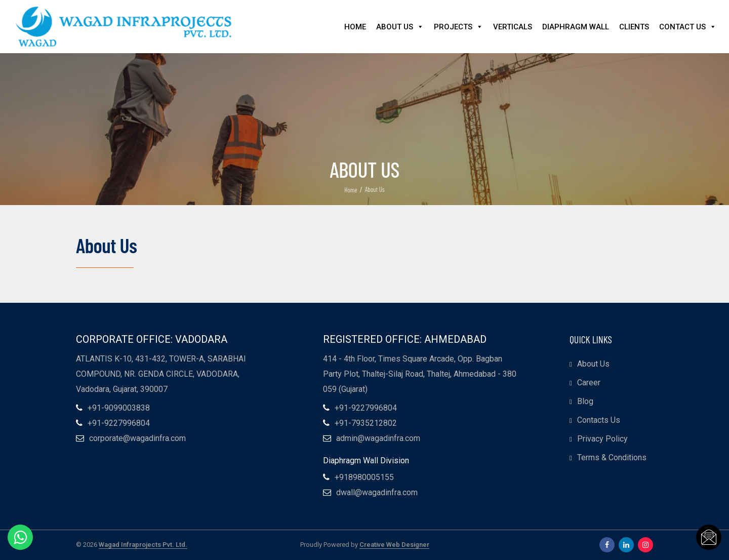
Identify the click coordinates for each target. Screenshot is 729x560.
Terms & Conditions (612, 457)
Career (589, 383)
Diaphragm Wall (576, 27)
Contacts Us (599, 420)
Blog (585, 401)
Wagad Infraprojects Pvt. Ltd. (143, 545)
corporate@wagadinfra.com (137, 438)
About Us (400, 27)
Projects (458, 27)
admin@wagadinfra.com (378, 438)
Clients (634, 27)
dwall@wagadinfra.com (377, 493)
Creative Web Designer (394, 545)
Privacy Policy (602, 439)
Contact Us (688, 27)
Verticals (513, 27)
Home (355, 27)
